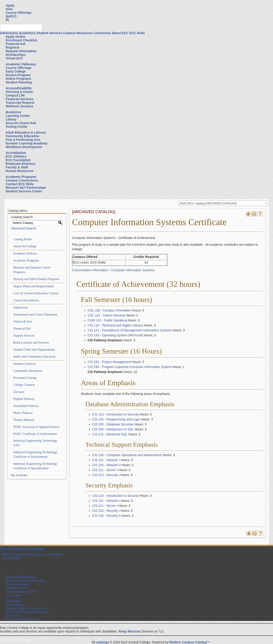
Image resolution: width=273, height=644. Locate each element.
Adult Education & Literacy (26, 132)
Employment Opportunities (26, 581)
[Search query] (21, 28)
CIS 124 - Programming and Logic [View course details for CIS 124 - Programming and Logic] (116, 419)
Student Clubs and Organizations (34, 350)
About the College (25, 246)
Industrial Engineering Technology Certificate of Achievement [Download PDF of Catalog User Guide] (35, 454)
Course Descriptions (26, 300)
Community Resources (28, 371)
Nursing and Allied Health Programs (37, 279)
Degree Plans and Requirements (34, 286)
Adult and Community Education (34, 357)
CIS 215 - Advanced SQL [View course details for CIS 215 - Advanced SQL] (110, 434)
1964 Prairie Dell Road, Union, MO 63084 (32, 554)
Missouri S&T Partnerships (26, 188)
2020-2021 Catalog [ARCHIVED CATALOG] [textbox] (208, 203)
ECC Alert (13, 616)
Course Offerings (19, 13)
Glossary (19, 392)
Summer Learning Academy (27, 143)
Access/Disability (19, 88)
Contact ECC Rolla (20, 184)
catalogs (103, 642)
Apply (10, 5)
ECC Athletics (16, 156)
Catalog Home (23, 239)
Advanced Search (24, 228)
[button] (7, 20)
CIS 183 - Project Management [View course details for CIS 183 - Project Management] (109, 362)
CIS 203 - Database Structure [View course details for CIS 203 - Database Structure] (113, 424)
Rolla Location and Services (31, 343)
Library (11, 119)
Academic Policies (25, 254)
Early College (16, 71)
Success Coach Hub (21, 123)
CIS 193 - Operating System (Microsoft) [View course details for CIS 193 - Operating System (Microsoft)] (115, 335)
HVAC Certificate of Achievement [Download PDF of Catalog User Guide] (35, 434)
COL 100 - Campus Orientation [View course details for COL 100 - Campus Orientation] (109, 310)
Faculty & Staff (17, 167)
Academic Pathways (21, 64)
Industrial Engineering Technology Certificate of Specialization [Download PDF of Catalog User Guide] (35, 466)
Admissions (9, 33)
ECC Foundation (18, 160)
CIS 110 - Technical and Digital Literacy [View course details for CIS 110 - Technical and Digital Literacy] (115, 325)
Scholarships (16, 55)
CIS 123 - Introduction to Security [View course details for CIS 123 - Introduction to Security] (116, 414)
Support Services (24, 336)
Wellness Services (19, 106)
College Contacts (24, 385)
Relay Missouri (130, 631)
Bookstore (13, 112)
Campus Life (15, 95)
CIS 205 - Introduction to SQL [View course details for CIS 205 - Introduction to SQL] (113, 429)
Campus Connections (22, 180)
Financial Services (19, 99)
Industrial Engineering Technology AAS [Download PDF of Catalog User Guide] (35, 443)
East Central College (22, 549)
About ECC (120, 33)
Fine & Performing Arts (23, 140)
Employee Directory (21, 164)
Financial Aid (15, 44)
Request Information (21, 51)
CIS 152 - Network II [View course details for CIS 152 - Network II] (107, 465)
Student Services (49, 33)
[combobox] (223, 203)
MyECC (11, 16)
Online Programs (18, 79)
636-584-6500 (12, 558)
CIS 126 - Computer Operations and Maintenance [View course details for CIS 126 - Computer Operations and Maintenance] (127, 455)
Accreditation (16, 153)
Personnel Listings (25, 378)
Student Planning (19, 82)
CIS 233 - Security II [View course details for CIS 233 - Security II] (106, 516)
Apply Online (15, 37)
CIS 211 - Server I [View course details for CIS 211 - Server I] (105, 470)
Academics (27, 33)
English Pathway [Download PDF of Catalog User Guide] (24, 399)
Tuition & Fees (23, 322)
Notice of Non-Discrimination (27, 612)
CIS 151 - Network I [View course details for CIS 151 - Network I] (106, 460)
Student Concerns (25, 364)
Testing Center (17, 127)
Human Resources (20, 171)
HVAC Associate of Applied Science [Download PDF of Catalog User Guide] (37, 427)
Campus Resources (78, 33)
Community (102, 33)
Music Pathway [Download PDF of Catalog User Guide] (23, 413)
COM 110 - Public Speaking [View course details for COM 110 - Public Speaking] (107, 320)
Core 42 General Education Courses (36, 293)
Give (9, 9)
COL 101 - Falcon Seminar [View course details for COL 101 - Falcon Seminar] (107, 315)
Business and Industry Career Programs (32, 270)
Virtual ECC (14, 58)
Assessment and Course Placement (35, 315)
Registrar (13, 47)
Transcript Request (20, 103)
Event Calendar (17, 584)
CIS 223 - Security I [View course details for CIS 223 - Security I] (106, 475)
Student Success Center (24, 191)
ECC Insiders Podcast (22, 619)
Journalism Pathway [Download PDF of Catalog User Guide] (26, 406)
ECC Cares (14, 595)
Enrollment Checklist (21, 40)
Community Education (23, 136)
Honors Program (18, 75)
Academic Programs (21, 177)
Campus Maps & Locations (26, 608)
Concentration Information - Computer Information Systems (113, 270)
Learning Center (18, 116)
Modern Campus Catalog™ (190, 642)
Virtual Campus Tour (21, 592)
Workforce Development (24, 147)
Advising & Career (19, 92)
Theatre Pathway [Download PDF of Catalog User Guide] (24, 420)
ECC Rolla (137, 33)
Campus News (17, 588)
